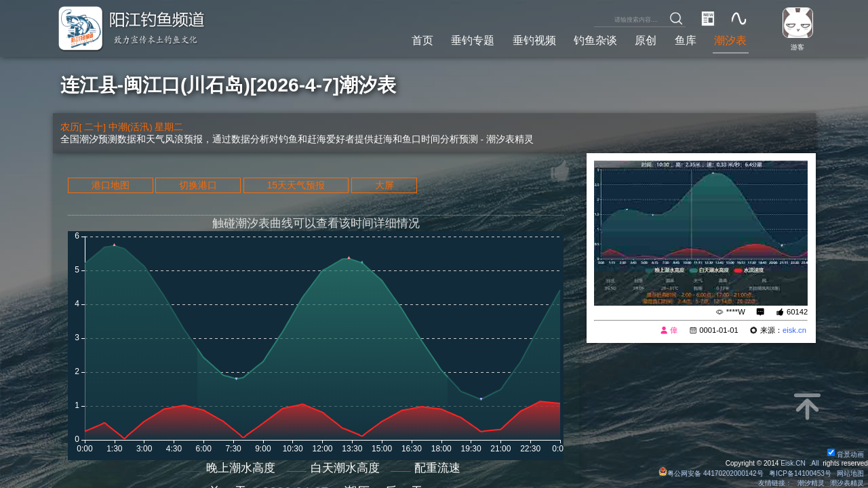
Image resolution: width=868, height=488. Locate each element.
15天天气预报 (296, 185)
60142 (797, 312)
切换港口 (198, 185)
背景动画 (846, 454)
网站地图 (850, 473)
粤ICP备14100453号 (800, 473)
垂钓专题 (473, 40)
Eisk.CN (793, 463)
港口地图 (111, 185)
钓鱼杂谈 (595, 40)
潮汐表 (730, 40)
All (815, 463)
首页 (422, 40)
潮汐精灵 (811, 483)
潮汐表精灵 (847, 483)
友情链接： (775, 483)
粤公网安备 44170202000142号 (712, 473)
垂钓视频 (534, 40)
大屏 (384, 185)
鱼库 (686, 40)
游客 (797, 47)
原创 (646, 40)
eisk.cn (794, 330)
